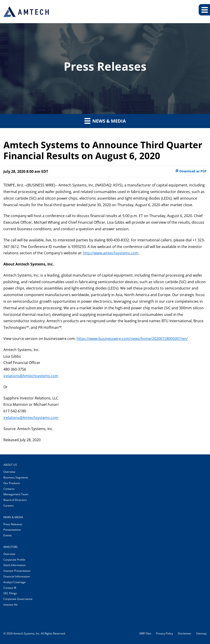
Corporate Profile (14, 560)
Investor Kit (10, 605)
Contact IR (10, 588)
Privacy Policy (165, 634)
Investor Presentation (17, 571)
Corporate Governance (18, 599)
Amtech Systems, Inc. (27, 633)
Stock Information (15, 565)
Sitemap (201, 634)
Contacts (9, 489)
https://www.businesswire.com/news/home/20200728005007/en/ (132, 339)
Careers (9, 506)
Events (8, 535)
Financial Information (17, 576)
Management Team (16, 494)
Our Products (12, 483)
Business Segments (16, 477)
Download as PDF (191, 171)
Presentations (12, 530)
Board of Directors (15, 500)
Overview (9, 472)
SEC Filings (10, 593)
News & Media (105, 121)
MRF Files (145, 634)
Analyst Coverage (15, 582)
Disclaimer (185, 634)
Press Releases (13, 524)
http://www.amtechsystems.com (111, 253)
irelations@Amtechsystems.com (31, 376)
